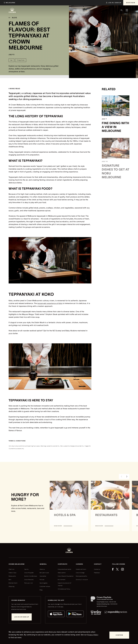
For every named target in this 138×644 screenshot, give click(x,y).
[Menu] (127, 10)
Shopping (11, 586)
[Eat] (11, 60)
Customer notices (45, 586)
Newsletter (43, 576)
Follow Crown (119, 564)
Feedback (97, 573)
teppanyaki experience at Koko (50, 303)
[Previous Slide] (122, 477)
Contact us (97, 569)
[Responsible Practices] (116, 613)
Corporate (63, 564)
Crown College (80, 573)
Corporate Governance (64, 569)
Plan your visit (29, 583)
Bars (10, 580)
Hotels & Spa (12, 573)
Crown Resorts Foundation (66, 576)
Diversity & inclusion (82, 580)
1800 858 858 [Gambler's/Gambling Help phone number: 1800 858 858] (114, 604)
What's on (11, 569)
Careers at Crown (81, 569)
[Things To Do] (21, 60)
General (43, 564)
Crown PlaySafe (29, 573)
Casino (26, 569)
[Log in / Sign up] (114, 3)
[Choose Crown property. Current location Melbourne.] (9, 3)
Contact (98, 564)
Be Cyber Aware (44, 573)
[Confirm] (119, 635)
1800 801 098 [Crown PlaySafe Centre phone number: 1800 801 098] (113, 602)
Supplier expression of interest (64, 584)
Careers (79, 564)
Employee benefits (81, 576)
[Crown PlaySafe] (104, 599)
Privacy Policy (93, 635)
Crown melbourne (17, 564)
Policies (42, 580)
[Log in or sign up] (22, 617)
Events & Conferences (31, 576)
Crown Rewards (29, 580)
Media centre (62, 573)
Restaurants (12, 576)
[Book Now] (131, 3)
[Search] (122, 10)
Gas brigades (44, 583)
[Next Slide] (127, 477)
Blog (41, 590)
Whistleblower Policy (64, 589)
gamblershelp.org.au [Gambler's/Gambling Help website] (102, 606)
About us (42, 569)
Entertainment (13, 583)
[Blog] (12, 18)
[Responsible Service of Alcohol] (96, 613)
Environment (62, 580)
